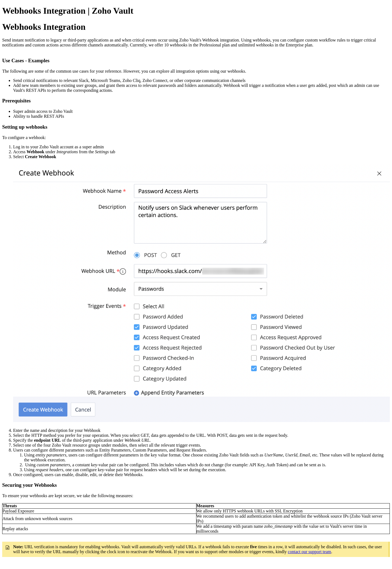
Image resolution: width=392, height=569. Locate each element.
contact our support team (310, 552)
